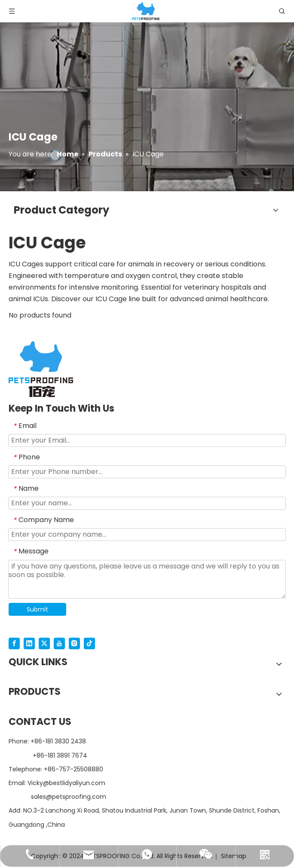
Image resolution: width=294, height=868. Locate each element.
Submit (37, 609)
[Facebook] (14, 643)
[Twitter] (44, 643)
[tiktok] (89, 643)
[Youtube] (59, 643)
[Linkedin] (29, 643)
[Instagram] (74, 643)
